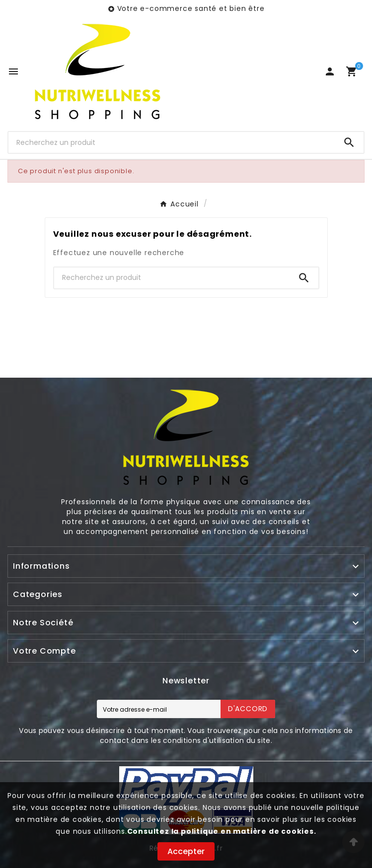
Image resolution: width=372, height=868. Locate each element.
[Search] (349, 142)
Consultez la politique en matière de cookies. (222, 831)
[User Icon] (330, 71)
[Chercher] (172, 142)
